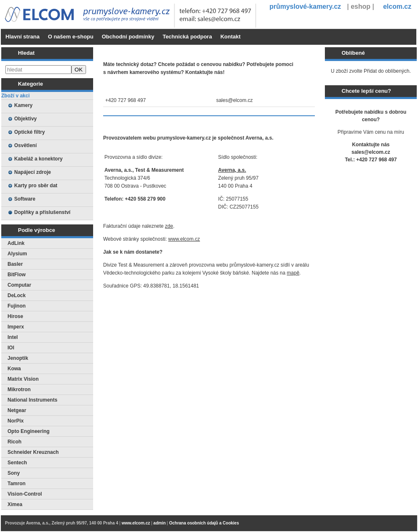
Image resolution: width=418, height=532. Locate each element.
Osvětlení (25, 145)
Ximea (15, 504)
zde (169, 226)
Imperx (16, 327)
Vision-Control (25, 494)
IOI (11, 348)
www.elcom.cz (184, 239)
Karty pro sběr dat (36, 186)
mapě (293, 273)
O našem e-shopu (71, 37)
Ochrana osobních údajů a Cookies (204, 523)
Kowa (14, 369)
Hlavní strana (23, 37)
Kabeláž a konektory (38, 159)
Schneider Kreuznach (33, 452)
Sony (14, 473)
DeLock (16, 295)
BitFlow (16, 275)
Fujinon (16, 306)
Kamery (23, 105)
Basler (15, 264)
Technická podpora (187, 37)
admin (159, 523)
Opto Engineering (29, 431)
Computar (19, 285)
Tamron (16, 484)
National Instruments (32, 400)
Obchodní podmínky (128, 37)
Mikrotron (19, 389)
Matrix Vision (23, 379)
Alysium (17, 254)
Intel (13, 337)
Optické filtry (29, 132)
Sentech (17, 463)
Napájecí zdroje (33, 172)
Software (25, 199)
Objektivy (25, 119)
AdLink (16, 243)
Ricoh (14, 442)
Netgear (17, 410)
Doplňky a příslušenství (42, 212)
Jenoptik (18, 358)
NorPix (16, 421)
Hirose (15, 316)
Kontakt (231, 37)
